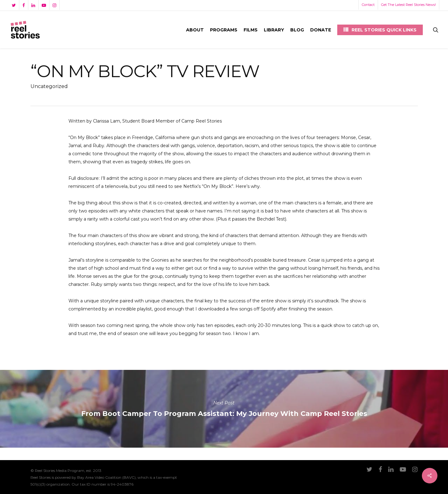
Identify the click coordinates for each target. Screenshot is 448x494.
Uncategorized (49, 86)
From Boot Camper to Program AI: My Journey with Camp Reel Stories (224, 409)
